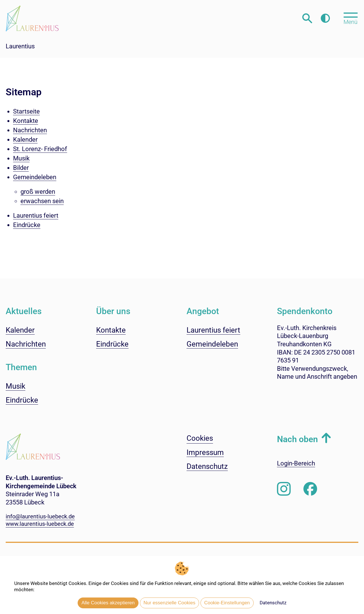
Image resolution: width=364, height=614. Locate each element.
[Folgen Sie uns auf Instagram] (284, 489)
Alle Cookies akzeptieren (108, 603)
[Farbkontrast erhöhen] (325, 18)
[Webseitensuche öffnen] (307, 18)
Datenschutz (273, 603)
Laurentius (20, 46)
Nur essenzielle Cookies (169, 603)
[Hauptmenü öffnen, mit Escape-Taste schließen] (350, 18)
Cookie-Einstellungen (227, 603)
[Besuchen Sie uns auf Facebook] (310, 489)
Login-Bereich (296, 463)
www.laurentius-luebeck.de (40, 524)
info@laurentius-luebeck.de (40, 516)
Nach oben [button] (297, 439)
